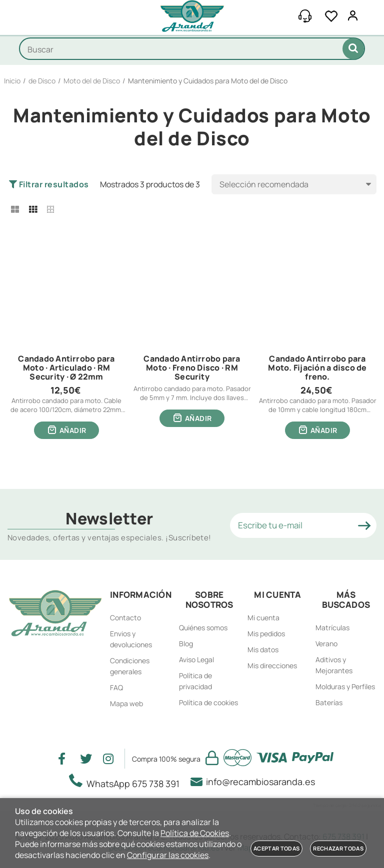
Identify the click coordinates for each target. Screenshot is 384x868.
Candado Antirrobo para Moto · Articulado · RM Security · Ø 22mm (66, 368)
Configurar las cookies (168, 855)
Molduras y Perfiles (345, 686)
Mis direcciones (272, 665)
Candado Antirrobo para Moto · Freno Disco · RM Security (192, 368)
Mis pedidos (266, 634)
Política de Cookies (195, 833)
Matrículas (332, 628)
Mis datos (263, 650)
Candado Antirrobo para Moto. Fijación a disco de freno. (317, 368)
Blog (186, 644)
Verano (326, 644)
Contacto (125, 618)
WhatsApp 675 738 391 (127, 782)
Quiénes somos (203, 628)
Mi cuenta (263, 618)
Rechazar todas (338, 848)
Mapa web (126, 703)
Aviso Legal (196, 659)
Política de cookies (208, 702)
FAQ (116, 687)
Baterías (329, 702)
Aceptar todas (276, 848)
